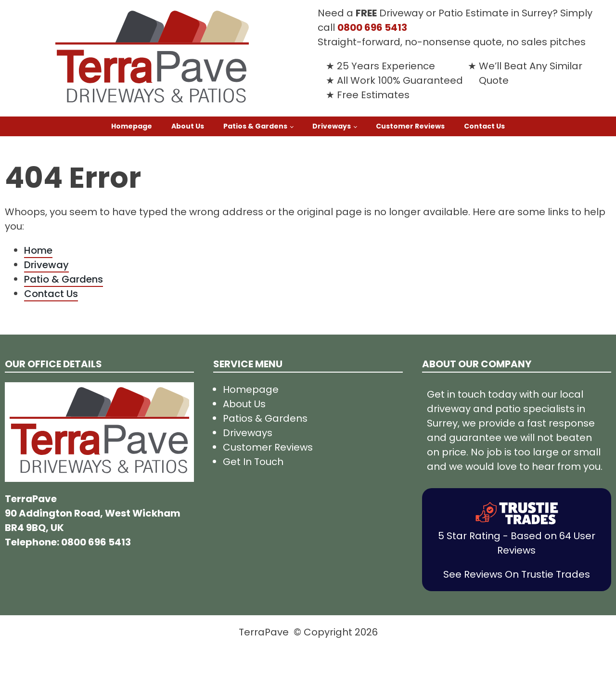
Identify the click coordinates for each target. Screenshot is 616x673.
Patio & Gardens (64, 279)
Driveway (46, 265)
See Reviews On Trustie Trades (517, 574)
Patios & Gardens (255, 126)
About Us (188, 126)
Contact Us (484, 126)
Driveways (332, 126)
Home (38, 250)
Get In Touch (253, 462)
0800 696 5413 (372, 27)
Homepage (132, 126)
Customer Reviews (410, 126)
